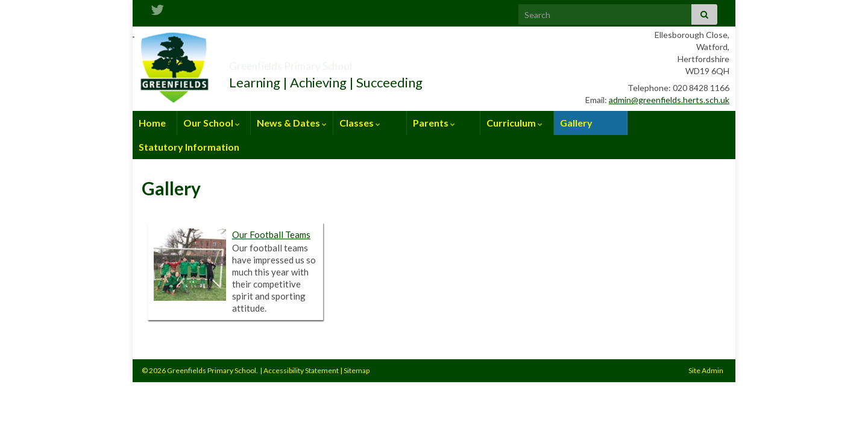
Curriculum (514, 123)
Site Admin (706, 370)
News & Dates (292, 123)
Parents (434, 123)
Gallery (576, 123)
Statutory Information (189, 147)
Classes (360, 123)
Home (152, 123)
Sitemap (357, 370)
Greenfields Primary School (335, 62)
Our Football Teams (271, 234)
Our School (212, 123)
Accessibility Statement (301, 370)
